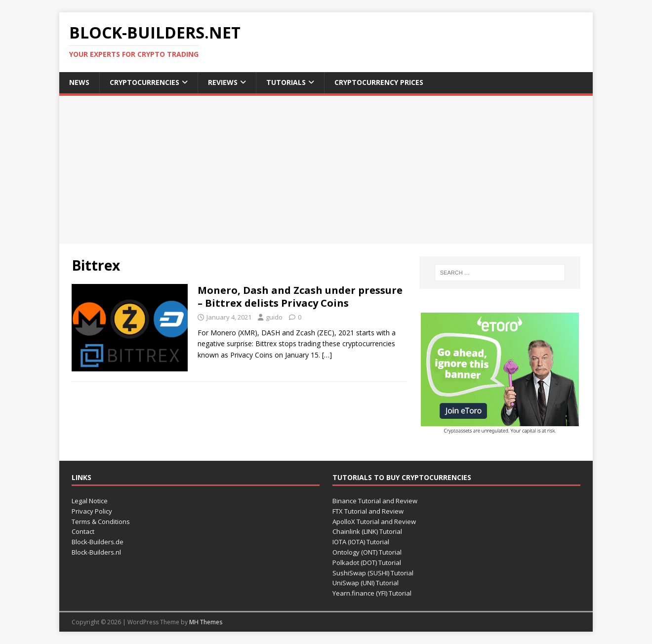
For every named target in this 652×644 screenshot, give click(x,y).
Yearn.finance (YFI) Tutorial (372, 593)
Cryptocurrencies (144, 82)
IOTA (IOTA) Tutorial (361, 542)
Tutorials (286, 82)
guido (274, 317)
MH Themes (206, 622)
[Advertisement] (326, 170)
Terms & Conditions (101, 522)
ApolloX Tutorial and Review (374, 522)
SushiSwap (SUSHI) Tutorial (373, 573)
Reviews (223, 82)
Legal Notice (90, 501)
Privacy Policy (92, 511)
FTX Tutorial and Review (368, 511)
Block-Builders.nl (96, 552)
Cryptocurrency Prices (379, 82)
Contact (83, 531)
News (79, 82)
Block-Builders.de (98, 542)
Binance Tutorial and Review (375, 501)
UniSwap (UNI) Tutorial (366, 583)
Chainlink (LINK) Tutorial (367, 531)
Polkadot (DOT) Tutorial (367, 563)
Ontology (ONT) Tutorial (367, 552)
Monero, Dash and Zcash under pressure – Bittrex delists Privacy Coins (300, 297)
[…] (327, 355)
